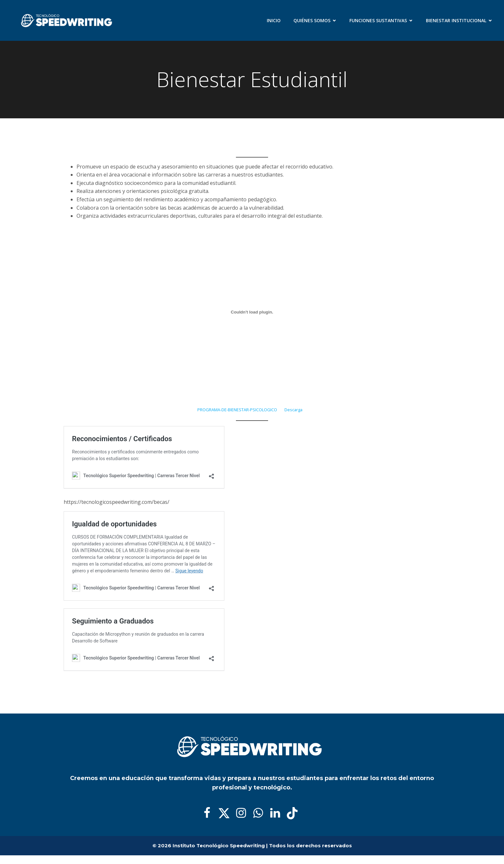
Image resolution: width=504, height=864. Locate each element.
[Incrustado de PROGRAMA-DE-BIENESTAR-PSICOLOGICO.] (252, 312)
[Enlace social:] (209, 813)
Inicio (274, 20)
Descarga (293, 410)
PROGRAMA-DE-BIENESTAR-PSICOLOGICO (237, 410)
